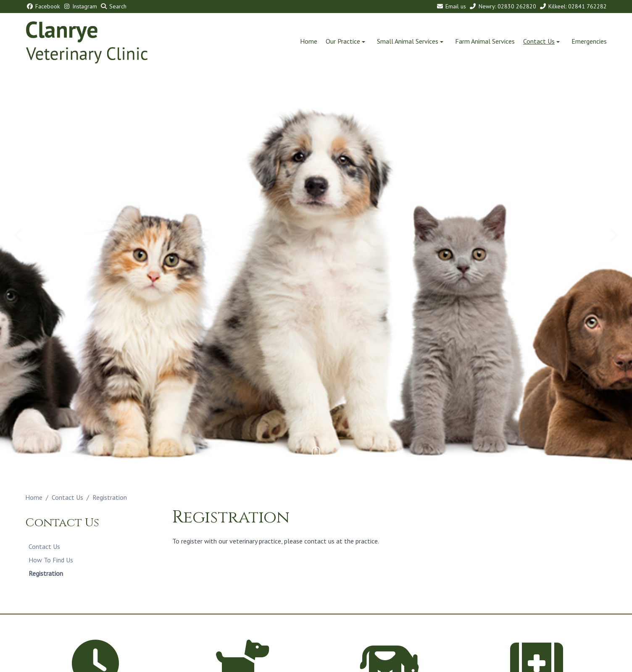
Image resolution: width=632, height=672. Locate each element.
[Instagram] (79, 7)
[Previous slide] (19, 235)
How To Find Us (51, 560)
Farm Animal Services (485, 41)
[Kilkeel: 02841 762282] (573, 7)
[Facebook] (42, 7)
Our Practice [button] (346, 41)
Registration (46, 573)
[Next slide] (613, 235)
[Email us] (451, 7)
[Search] (113, 7)
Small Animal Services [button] (411, 41)
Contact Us (67, 497)
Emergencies (589, 41)
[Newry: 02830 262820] (502, 7)
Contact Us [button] (542, 41)
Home (309, 41)
